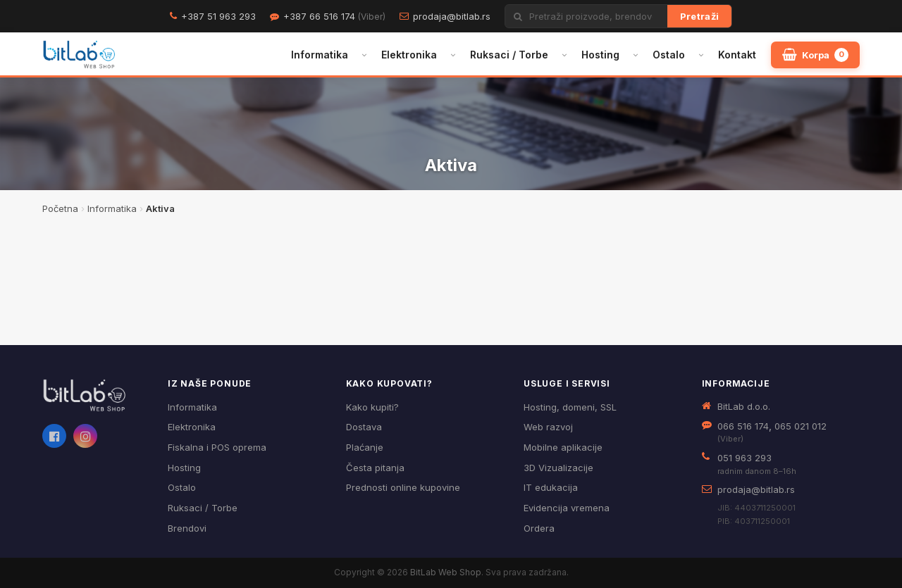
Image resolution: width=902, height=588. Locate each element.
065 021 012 (801, 426)
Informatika (320, 55)
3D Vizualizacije (558, 468)
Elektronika (409, 55)
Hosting (600, 55)
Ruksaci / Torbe (509, 55)
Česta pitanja (375, 468)
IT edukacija (551, 487)
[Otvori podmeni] (364, 55)
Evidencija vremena (567, 508)
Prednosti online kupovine (403, 487)
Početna (60, 208)
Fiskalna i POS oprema (217, 447)
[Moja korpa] (815, 55)
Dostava (364, 427)
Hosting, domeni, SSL (570, 407)
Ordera (539, 528)
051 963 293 (745, 458)
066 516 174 (743, 426)
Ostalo (669, 55)
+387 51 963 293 (218, 16)
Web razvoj (548, 427)
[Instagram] (85, 436)
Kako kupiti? (372, 407)
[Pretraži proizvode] (598, 16)
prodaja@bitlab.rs (452, 16)
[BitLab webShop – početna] (95, 396)
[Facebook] (54, 436)
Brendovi (187, 528)
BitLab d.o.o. (744, 406)
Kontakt (737, 55)
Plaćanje (365, 447)
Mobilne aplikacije (563, 447)
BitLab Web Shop (446, 572)
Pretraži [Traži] (699, 16)
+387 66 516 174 (334, 16)
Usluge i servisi (567, 383)
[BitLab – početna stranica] (79, 55)
